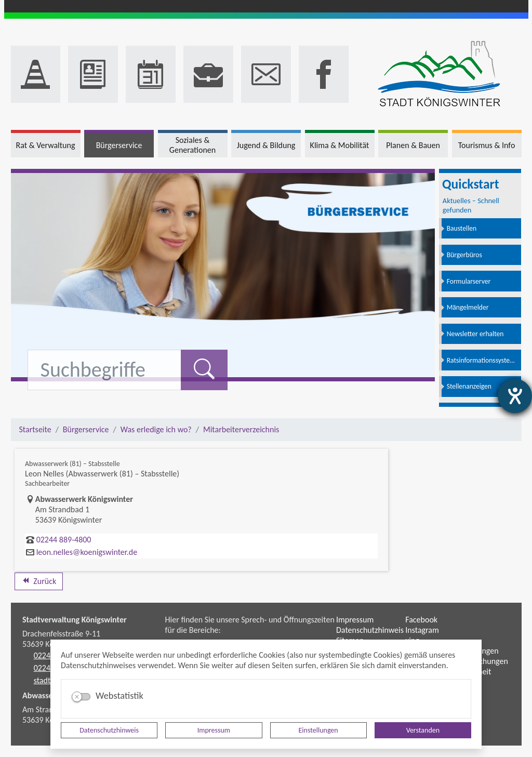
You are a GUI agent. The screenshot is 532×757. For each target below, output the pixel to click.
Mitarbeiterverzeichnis (241, 429)
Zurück (39, 581)
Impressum (214, 730)
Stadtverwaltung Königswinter (75, 620)
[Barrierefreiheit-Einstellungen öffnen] (515, 396)
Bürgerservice (86, 429)
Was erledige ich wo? (156, 429)
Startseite (35, 429)
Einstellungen (318, 730)
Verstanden (423, 730)
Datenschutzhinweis (109, 730)
